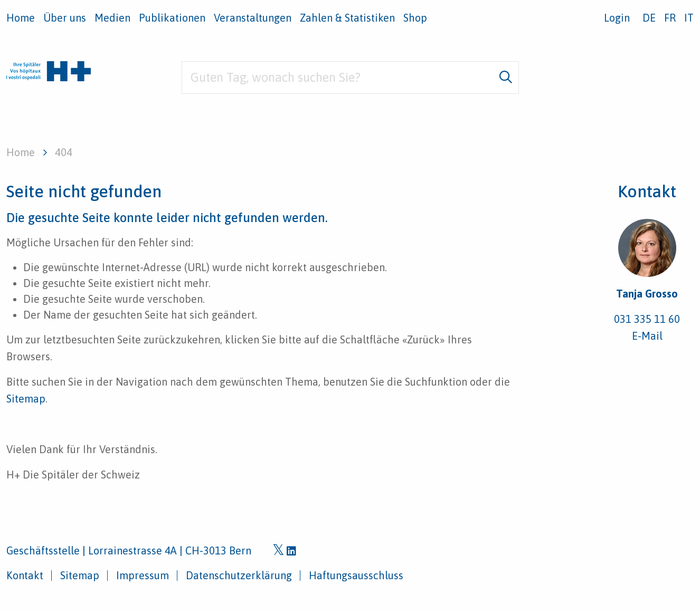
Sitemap (26, 399)
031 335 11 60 (647, 319)
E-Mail (647, 336)
